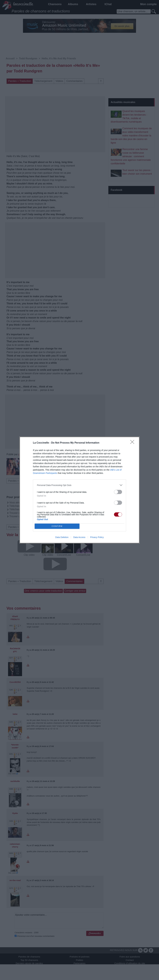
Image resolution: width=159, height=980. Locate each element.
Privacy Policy (97, 537)
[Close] (133, 443)
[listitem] (79, 485)
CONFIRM (57, 526)
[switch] (118, 492)
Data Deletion (62, 537)
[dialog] (79, 490)
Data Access (79, 537)
